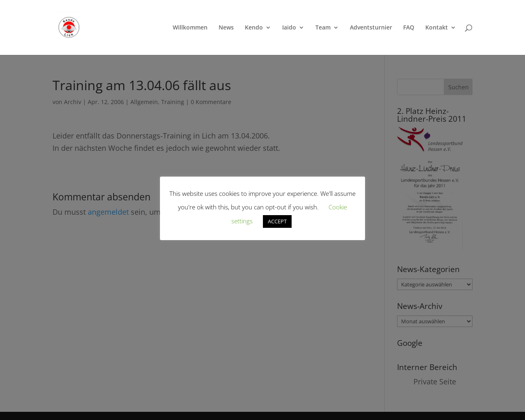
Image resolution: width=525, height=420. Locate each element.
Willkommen (190, 28)
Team (323, 28)
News (226, 28)
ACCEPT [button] (277, 221)
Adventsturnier (371, 28)
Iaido (289, 28)
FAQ (409, 28)
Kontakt (437, 28)
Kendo (254, 28)
